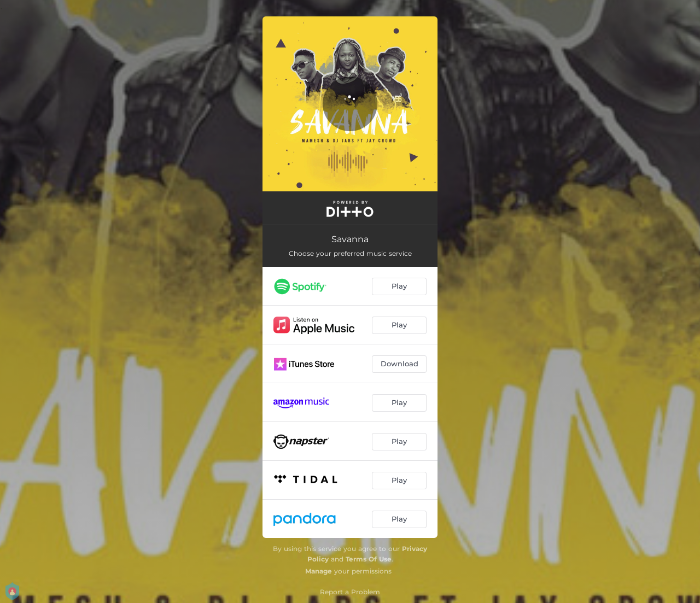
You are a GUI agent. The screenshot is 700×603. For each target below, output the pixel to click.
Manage (319, 571)
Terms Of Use (369, 559)
